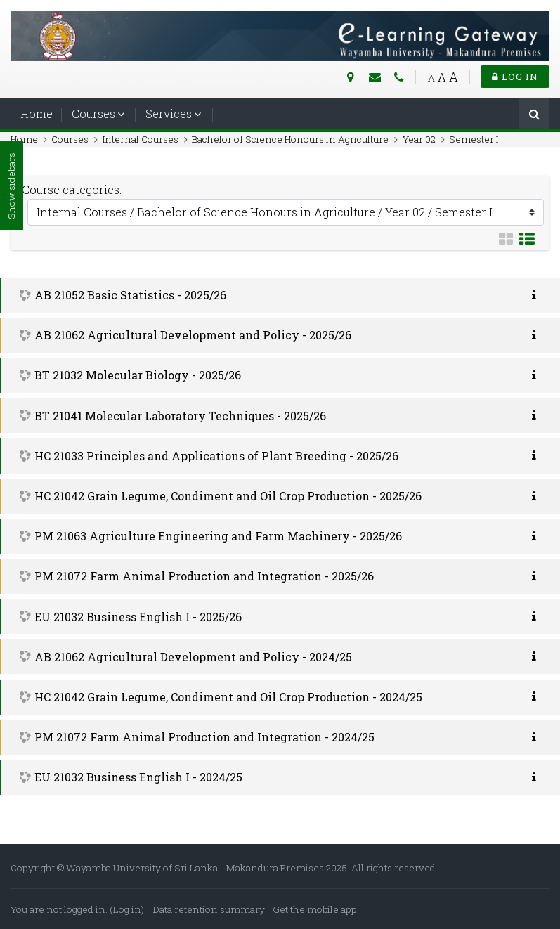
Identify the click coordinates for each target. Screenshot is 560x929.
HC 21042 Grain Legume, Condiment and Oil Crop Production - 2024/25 (228, 697)
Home (37, 113)
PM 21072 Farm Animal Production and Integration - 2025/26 (204, 576)
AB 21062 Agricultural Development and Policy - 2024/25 (193, 657)
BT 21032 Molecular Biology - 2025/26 (138, 375)
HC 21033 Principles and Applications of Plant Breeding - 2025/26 (216, 456)
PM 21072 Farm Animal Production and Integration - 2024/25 (204, 737)
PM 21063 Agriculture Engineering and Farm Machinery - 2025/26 (218, 536)
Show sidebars (11, 187)
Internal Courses (141, 139)
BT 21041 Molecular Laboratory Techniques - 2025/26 (180, 416)
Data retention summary (209, 909)
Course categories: (72, 189)
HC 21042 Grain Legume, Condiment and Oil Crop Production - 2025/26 (228, 496)
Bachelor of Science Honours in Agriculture (290, 139)
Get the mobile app (315, 909)
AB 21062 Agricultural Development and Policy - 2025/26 (193, 335)
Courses (93, 113)
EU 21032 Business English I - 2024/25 (138, 777)
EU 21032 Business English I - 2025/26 (138, 617)
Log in (515, 77)
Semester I (474, 139)
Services (169, 113)
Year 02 (419, 139)
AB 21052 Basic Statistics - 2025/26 (130, 295)
